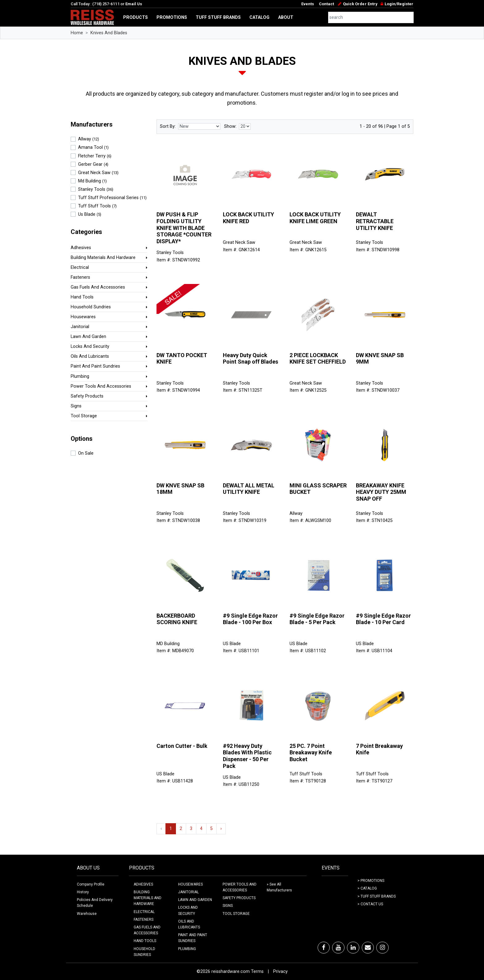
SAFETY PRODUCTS (239, 898)
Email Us (134, 4)
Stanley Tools (96, 189)
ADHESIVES (143, 884)
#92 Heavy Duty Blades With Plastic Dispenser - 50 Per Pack (247, 756)
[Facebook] (324, 948)
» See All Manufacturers (279, 887)
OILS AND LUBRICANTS (189, 924)
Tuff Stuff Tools (97, 206)
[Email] (368, 948)
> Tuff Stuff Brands (377, 896)
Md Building (92, 181)
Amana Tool (93, 147)
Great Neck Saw (98, 173)
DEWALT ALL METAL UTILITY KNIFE (249, 489)
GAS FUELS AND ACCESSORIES (147, 930)
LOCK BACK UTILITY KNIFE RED (248, 218)
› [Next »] (221, 829)
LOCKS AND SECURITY (188, 910)
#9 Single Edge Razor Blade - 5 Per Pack (317, 619)
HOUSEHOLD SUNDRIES (144, 952)
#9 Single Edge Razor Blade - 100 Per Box (250, 619)
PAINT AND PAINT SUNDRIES (193, 938)
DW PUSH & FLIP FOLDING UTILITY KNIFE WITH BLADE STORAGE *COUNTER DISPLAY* (184, 228)
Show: (230, 126)
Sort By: (168, 126)
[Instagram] (382, 948)
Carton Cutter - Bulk (182, 746)
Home (77, 33)
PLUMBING (187, 949)
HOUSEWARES (190, 884)
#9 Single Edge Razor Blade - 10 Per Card (383, 619)
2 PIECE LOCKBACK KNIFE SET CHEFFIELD (318, 359)
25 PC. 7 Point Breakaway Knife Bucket (311, 753)
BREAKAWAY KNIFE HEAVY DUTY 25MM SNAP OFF (381, 492)
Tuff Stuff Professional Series (112, 198)
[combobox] (371, 17)
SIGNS (228, 906)
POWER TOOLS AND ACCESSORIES (240, 887)
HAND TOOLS (145, 941)
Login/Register (399, 4)
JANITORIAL (188, 892)
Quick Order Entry (360, 4)
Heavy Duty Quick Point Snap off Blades (250, 359)
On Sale (86, 453)
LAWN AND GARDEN (195, 900)
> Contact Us (370, 904)
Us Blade (90, 214)
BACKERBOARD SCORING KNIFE (177, 619)
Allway (89, 139)
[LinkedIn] (353, 948)
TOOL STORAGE (236, 914)
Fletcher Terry (95, 156)
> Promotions (371, 881)
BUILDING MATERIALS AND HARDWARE (148, 898)
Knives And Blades (109, 33)
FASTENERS (144, 920)
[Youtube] (338, 948)
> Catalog (367, 888)
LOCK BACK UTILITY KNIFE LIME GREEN (315, 218)
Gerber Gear (93, 164)
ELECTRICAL (144, 912)
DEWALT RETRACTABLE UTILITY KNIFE (375, 221)
